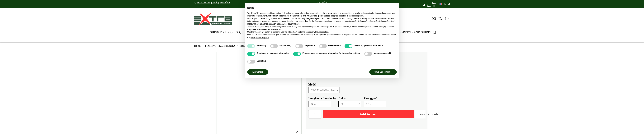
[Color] (350, 104)
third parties (296, 18)
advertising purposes (332, 21)
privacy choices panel (260, 38)
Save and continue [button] (383, 72)
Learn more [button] (258, 72)
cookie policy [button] (358, 16)
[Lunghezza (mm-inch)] (320, 104)
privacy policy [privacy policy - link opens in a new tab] (332, 13)
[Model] (324, 90)
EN (445, 4)
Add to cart (368, 114)
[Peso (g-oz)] (375, 104)
